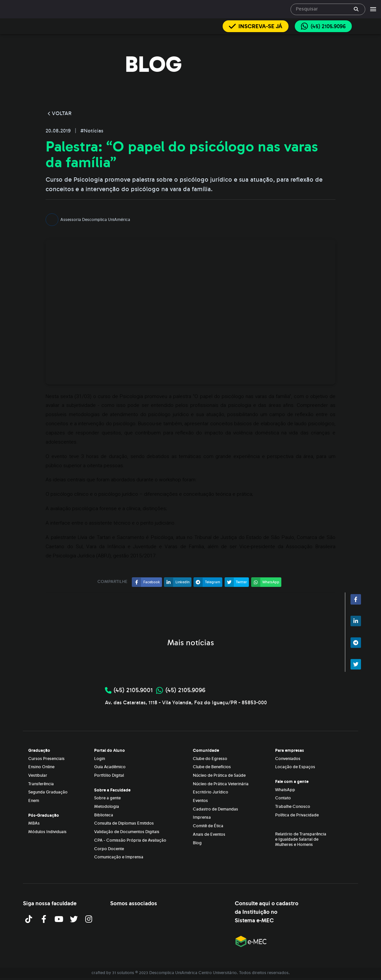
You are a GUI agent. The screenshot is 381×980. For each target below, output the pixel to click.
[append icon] (356, 9)
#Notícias (92, 131)
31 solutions (123, 973)
